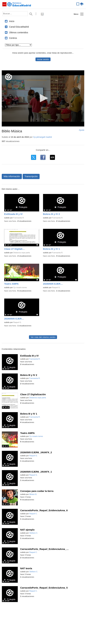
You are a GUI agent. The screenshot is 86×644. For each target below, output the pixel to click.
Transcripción (31, 176)
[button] (43, 98)
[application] (43, 98)
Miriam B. (33, 494)
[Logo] (9, 77)
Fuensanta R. (19, 218)
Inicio (12, 21)
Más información (12, 176)
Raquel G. (56, 287)
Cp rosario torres (20, 287)
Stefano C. (34, 533)
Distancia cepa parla (22, 253)
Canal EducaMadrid (19, 27)
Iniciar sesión (43, 59)
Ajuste (82, 130)
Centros (13, 38)
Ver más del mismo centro (43, 337)
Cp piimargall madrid (42, 137)
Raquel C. (33, 514)
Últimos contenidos (19, 32)
